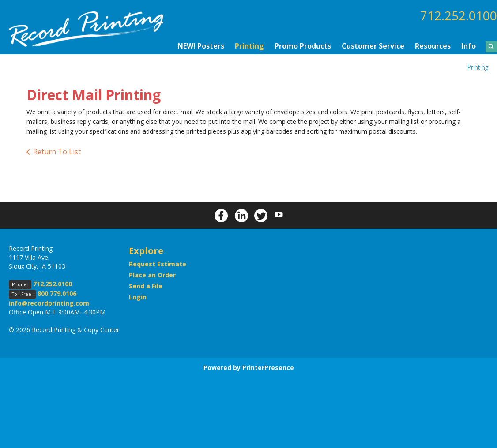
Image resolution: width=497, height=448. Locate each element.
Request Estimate (158, 264)
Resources (433, 46)
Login (138, 297)
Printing (249, 46)
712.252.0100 (459, 15)
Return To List (57, 152)
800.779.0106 (57, 293)
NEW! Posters (201, 46)
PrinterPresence (268, 368)
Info (469, 46)
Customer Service (373, 46)
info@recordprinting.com (49, 303)
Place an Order (152, 275)
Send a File (146, 286)
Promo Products (303, 46)
